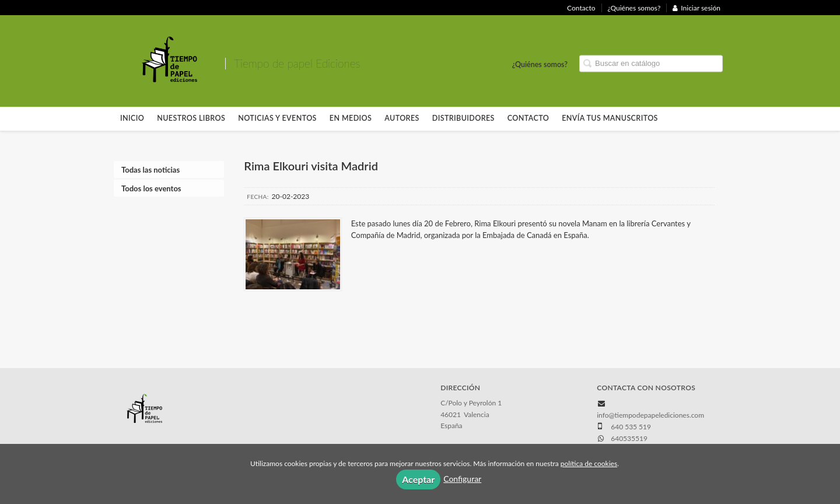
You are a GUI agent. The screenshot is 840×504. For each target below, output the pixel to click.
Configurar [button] (462, 479)
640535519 (629, 438)
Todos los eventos (151, 188)
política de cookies (589, 463)
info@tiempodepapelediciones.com (650, 415)
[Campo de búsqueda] (651, 64)
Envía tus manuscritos (610, 118)
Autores (402, 118)
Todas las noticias (150, 170)
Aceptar (418, 479)
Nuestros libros (191, 118)
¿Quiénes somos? (634, 8)
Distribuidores (463, 118)
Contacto (581, 8)
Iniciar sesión (696, 8)
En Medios (351, 118)
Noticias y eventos (277, 118)
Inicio (132, 118)
